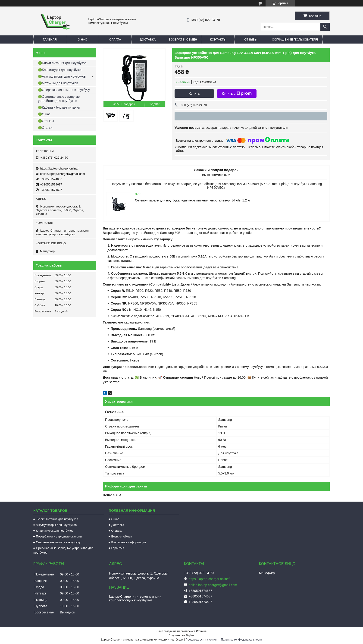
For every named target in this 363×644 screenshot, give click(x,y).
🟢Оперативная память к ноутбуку (64, 90)
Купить (194, 93)
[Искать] (325, 27)
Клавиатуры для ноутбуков (55, 531)
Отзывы (251, 39)
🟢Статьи (45, 128)
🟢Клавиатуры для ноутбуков (60, 70)
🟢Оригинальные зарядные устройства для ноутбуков (59, 99)
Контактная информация (128, 542)
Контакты (218, 39)
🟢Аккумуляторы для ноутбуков (62, 76)
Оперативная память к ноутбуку (58, 542)
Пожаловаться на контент (202, 640)
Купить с (237, 94)
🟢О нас (44, 114)
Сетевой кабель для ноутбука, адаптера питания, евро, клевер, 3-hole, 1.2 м (192, 200)
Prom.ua (201, 631)
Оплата (115, 39)
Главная (50, 39)
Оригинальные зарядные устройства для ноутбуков (63, 550)
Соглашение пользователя (295, 39)
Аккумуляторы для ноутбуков (56, 525)
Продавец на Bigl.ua (181, 635)
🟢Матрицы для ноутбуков (58, 83)
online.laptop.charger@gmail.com (63, 174)
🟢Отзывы (46, 121)
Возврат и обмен (183, 39)
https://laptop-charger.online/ (59, 168)
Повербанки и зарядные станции (59, 536)
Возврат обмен (122, 536)
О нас (83, 39)
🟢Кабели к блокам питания (59, 107)
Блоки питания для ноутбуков (57, 519)
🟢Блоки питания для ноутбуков (62, 63)
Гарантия (117, 548)
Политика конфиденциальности (241, 640)
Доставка (148, 39)
